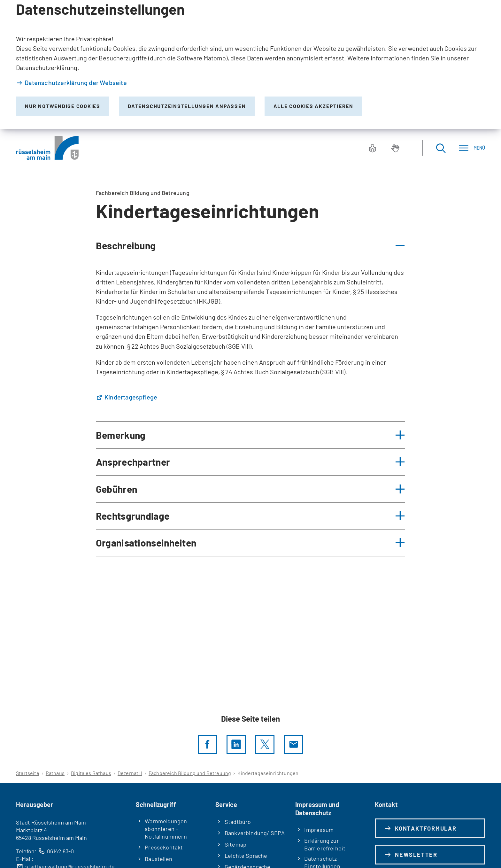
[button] (251, 245)
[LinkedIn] (236, 744)
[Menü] (472, 148)
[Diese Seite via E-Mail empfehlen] (294, 744)
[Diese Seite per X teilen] (265, 744)
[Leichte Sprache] (373, 148)
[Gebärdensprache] (395, 148)
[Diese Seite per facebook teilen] (207, 744)
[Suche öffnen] (441, 148)
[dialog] (250, 64)
